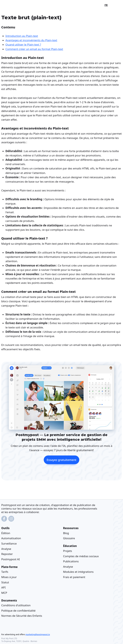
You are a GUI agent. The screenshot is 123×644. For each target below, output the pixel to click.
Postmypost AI (10, 559)
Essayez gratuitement (61, 460)
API (3, 587)
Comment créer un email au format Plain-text (34, 49)
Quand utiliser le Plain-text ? (23, 45)
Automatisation (11, 538)
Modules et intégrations (78, 572)
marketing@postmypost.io (38, 634)
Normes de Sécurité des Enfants (22, 616)
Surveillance (9, 543)
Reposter (7, 554)
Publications (71, 561)
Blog (66, 533)
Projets (68, 551)
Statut (5, 582)
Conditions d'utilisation (16, 605)
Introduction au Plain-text (22, 36)
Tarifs (5, 572)
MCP (4, 593)
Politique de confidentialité (18, 610)
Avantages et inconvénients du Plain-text (31, 40)
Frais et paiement (74, 577)
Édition (6, 533)
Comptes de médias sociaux (81, 556)
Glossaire (69, 538)
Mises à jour (9, 577)
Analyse (6, 549)
